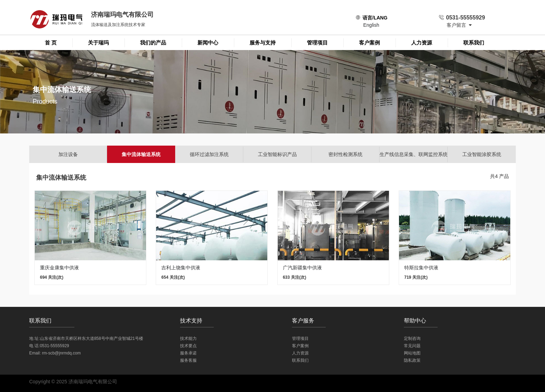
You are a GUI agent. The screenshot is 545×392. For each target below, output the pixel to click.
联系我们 (474, 43)
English (371, 25)
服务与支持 (263, 43)
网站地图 (412, 353)
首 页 (51, 43)
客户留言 (459, 25)
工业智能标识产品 (277, 154)
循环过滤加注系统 (209, 154)
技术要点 (188, 346)
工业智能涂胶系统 (482, 154)
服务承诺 (188, 353)
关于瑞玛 (98, 43)
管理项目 (317, 43)
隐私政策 (412, 360)
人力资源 (422, 43)
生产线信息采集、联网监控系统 (414, 154)
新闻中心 (208, 43)
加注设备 (68, 154)
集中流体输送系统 (141, 154)
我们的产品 (153, 43)
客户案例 (369, 43)
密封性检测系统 (345, 154)
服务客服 (188, 360)
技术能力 (188, 338)
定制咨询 (412, 338)
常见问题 (412, 346)
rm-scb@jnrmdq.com (62, 353)
